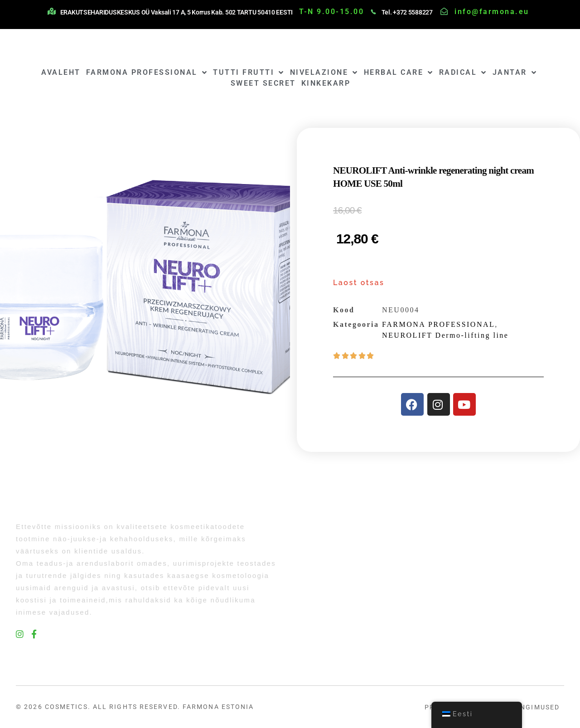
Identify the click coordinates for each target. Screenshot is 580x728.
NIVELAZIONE (324, 73)
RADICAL (463, 73)
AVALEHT (61, 72)
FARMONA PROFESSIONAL (147, 73)
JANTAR (515, 73)
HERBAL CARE (399, 73)
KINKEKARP (326, 83)
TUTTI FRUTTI (249, 73)
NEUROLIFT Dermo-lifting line (445, 335)
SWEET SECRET (263, 83)
